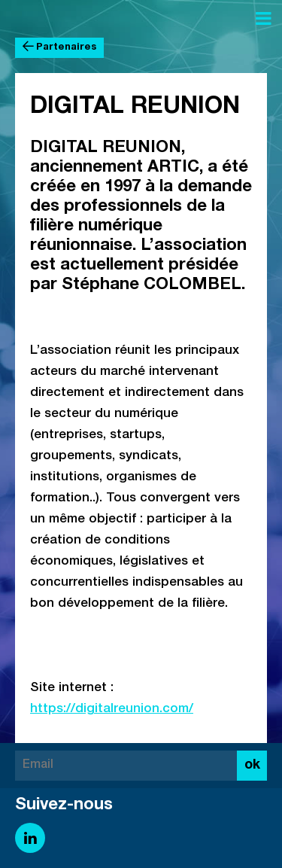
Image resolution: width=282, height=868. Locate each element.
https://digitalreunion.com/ (112, 710)
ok (252, 766)
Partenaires (59, 47)
